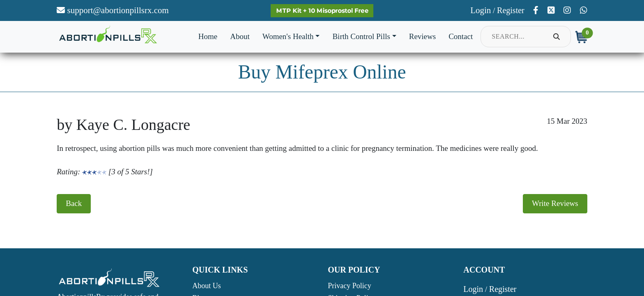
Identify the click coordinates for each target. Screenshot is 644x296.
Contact (461, 36)
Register (511, 10)
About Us (207, 286)
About (240, 36)
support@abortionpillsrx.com (113, 10)
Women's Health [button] (288, 36)
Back (74, 203)
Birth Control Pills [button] (361, 36)
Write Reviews (555, 203)
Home (208, 36)
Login (481, 10)
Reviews (422, 36)
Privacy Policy (350, 286)
